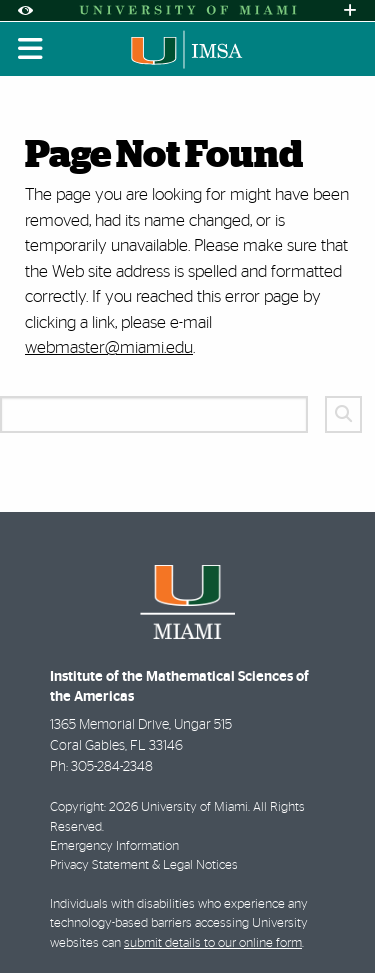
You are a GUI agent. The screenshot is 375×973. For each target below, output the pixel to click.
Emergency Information (114, 846)
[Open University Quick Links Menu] (350, 10)
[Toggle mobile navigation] (31, 49)
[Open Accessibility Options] (25, 10)
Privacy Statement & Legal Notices (144, 865)
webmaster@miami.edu (109, 347)
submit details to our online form (213, 943)
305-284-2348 (112, 767)
